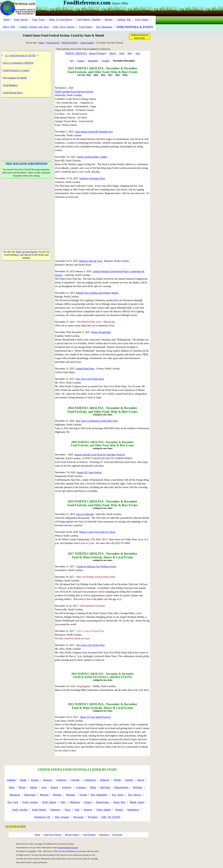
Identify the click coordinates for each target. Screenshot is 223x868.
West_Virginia (62, 817)
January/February (97, 53)
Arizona (35, 780)
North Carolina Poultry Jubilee (92, 157)
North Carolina (87, 43)
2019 (103, 75)
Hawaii (141, 780)
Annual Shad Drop (85, 369)
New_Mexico (135, 795)
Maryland (105, 787)
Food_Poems (85, 27)
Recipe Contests (72, 835)
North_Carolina (30, 802)
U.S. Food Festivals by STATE (20, 55)
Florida (117, 780)
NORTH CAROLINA (76, 53)
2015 (125, 75)
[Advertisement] (27, 124)
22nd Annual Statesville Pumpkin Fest (94, 132)
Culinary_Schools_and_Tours (34, 27)
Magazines (104, 835)
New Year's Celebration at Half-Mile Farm (97, 421)
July (72, 61)
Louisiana (81, 787)
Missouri (44, 795)
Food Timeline (89, 835)
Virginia (119, 810)
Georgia (129, 780)
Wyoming (93, 817)
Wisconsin (78, 817)
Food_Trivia (38, 19)
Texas (67, 810)
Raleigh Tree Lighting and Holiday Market (97, 293)
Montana (57, 795)
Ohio (63, 802)
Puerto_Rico (119, 802)
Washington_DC (42, 817)
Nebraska (70, 795)
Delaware (105, 780)
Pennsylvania (102, 802)
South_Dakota (39, 810)
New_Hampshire (99, 795)
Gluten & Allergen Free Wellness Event (96, 566)
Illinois (22, 787)
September (93, 61)
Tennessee (55, 810)
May (130, 53)
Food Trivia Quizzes (52, 835)
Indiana (34, 787)
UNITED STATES (70, 43)
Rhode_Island (137, 802)
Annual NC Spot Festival (89, 472)
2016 (117, 75)
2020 (96, 75)
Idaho (11, 787)
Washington (133, 810)
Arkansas (47, 780)
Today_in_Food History (61, 19)
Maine (93, 787)
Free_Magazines (104, 27)
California (61, 780)
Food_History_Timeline (89, 19)
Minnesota (15, 795)
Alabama (11, 780)
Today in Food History (27, 252)
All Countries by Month (15, 78)
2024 (89, 75)
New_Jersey (118, 795)
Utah (77, 810)
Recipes (109, 19)
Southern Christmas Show (92, 178)
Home (7, 19)
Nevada (83, 795)
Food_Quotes (142, 19)
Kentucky (67, 787)
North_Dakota (49, 802)
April (122, 53)
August (81, 61)
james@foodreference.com (68, 848)
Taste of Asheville (85, 514)
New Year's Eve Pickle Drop (90, 379)
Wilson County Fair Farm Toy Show (97, 532)
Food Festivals (53, 43)
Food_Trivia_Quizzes (64, 27)
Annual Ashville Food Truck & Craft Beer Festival (99, 455)
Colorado (75, 780)
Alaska (23, 780)
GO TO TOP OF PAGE (16, 826)
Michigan (137, 787)
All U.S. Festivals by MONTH (18, 63)
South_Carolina (20, 810)
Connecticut (90, 780)
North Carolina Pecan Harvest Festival (74, 92)
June (138, 53)
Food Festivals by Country (16, 70)
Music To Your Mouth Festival (95, 717)
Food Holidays (10, 85)
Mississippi (30, 795)
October (105, 61)
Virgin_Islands (103, 810)
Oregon (88, 802)
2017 (110, 75)
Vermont (88, 810)
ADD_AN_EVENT (111, 817)
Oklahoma (75, 802)
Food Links (117, 835)
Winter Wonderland (101, 332)
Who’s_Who (9, 27)
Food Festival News (13, 93)
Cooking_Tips (124, 19)
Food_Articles (21, 19)
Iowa (44, 787)
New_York (13, 802)
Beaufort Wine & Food (91, 261)
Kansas (54, 787)
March (113, 53)
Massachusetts (121, 787)
